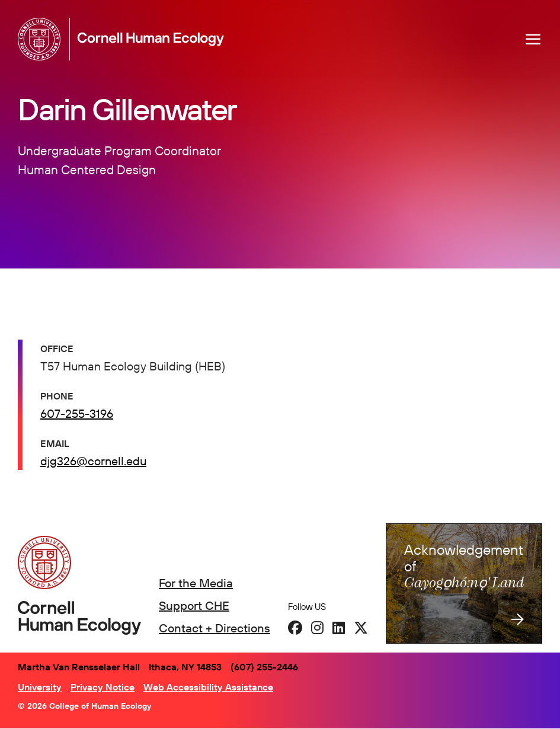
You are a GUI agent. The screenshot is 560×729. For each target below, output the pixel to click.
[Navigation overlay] (533, 39)
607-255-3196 (77, 413)
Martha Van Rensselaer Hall (79, 667)
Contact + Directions (215, 628)
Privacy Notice (103, 687)
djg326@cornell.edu (93, 461)
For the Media (196, 583)
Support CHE (194, 605)
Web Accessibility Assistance (208, 687)
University (40, 687)
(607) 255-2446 (264, 667)
